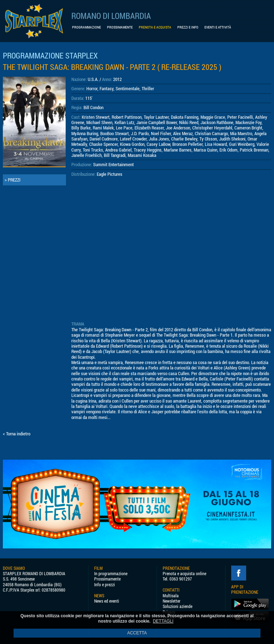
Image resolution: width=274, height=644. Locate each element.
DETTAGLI (163, 621)
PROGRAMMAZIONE (87, 27)
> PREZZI (12, 180)
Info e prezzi (105, 585)
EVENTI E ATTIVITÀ (218, 27)
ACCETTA (137, 633)
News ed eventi (107, 601)
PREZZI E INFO (188, 27)
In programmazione (111, 574)
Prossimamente (107, 579)
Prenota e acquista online (184, 574)
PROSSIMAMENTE (120, 27)
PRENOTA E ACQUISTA (155, 27)
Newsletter (172, 601)
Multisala (171, 596)
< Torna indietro (17, 434)
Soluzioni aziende (177, 606)
